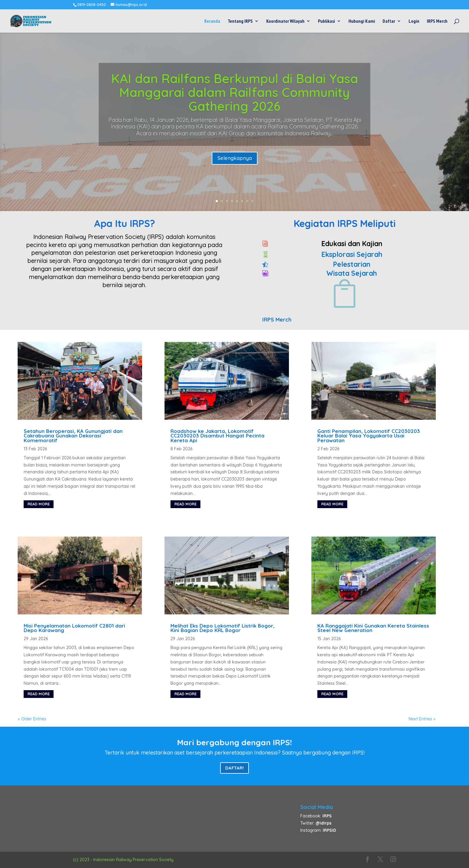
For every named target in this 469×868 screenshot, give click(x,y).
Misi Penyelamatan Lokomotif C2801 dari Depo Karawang (74, 628)
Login (414, 21)
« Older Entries (32, 719)
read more (39, 504)
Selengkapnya (235, 158)
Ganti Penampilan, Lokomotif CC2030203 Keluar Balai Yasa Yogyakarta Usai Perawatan (369, 436)
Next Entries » (422, 719)
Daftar (389, 21)
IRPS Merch (437, 21)
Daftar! (234, 768)
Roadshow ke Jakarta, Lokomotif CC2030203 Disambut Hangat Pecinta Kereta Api (217, 436)
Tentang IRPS (240, 21)
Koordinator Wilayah (285, 21)
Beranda (212, 21)
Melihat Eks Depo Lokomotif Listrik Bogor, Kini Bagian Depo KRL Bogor (223, 628)
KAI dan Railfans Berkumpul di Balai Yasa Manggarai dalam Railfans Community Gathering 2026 (235, 92)
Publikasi (326, 21)
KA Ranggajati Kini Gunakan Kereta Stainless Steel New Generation (373, 628)
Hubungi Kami (362, 21)
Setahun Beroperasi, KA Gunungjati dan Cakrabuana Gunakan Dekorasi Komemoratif (73, 436)
